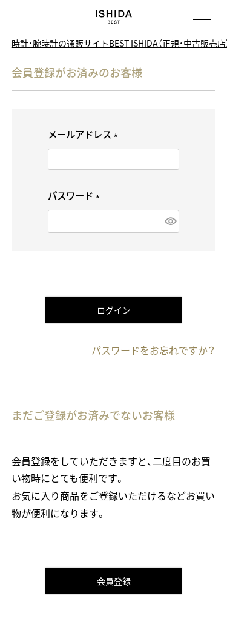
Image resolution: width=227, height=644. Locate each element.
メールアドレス (85, 134)
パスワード (76, 196)
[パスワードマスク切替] (169, 221)
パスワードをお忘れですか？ (153, 350)
